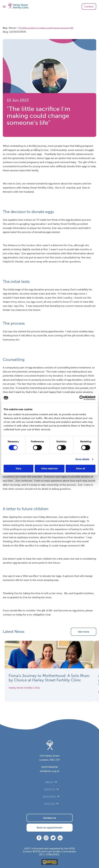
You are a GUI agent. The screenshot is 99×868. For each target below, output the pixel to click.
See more (84, 632)
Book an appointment (50, 828)
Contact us (49, 818)
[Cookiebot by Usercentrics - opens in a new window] (82, 398)
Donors (13, 28)
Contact (89, 7)
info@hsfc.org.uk (49, 771)
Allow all (80, 468)
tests (53, 294)
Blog (5, 28)
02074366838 (50, 767)
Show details (82, 459)
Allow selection (49, 468)
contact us (9, 615)
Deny (19, 468)
